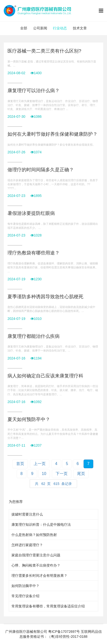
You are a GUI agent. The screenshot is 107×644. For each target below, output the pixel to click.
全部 (24, 28)
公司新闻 (40, 28)
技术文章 (80, 28)
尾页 (81, 474)
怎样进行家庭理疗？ (27, 545)
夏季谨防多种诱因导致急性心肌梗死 (45, 297)
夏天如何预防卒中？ (29, 419)
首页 (20, 464)
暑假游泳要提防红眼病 (31, 213)
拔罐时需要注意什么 (27, 514)
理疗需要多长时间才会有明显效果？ (39, 576)
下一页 (62, 474)
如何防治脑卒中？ (25, 586)
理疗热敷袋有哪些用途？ (34, 253)
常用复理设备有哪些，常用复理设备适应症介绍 (48, 606)
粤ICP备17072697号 (64, 632)
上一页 (40, 464)
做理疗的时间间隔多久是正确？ (41, 170)
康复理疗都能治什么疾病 (34, 336)
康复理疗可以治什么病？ (34, 90)
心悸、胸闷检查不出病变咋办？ (36, 565)
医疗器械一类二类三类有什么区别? (44, 51)
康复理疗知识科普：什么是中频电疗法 (41, 525)
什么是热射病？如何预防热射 (34, 535)
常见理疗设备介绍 (25, 596)
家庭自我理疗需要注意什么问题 (36, 555)
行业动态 (60, 28)
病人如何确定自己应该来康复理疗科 (45, 376)
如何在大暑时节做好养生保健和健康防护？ (53, 134)
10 (44, 474)
